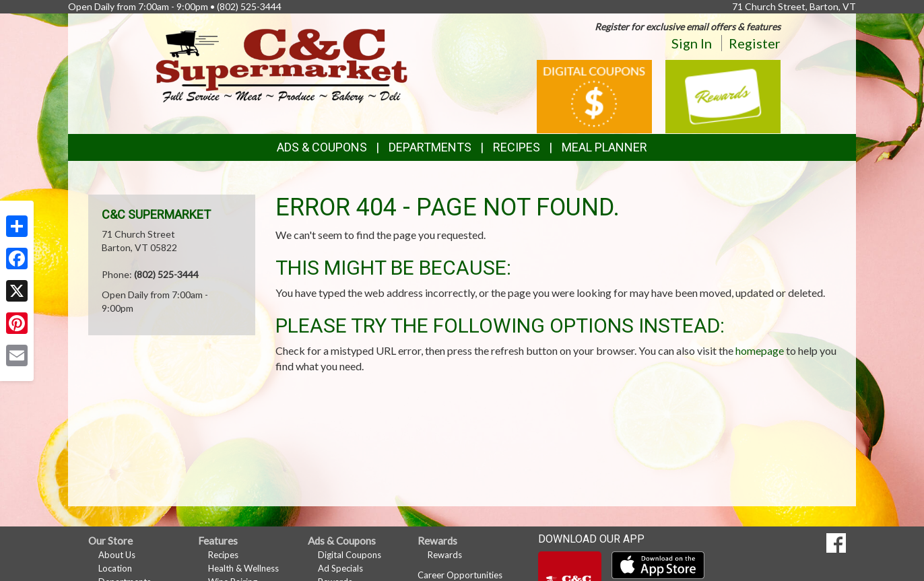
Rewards (445, 555)
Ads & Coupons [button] (322, 147)
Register (755, 43)
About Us (117, 555)
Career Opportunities (460, 575)
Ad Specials (340, 568)
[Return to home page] (282, 64)
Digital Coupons (350, 555)
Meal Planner (604, 147)
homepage (760, 350)
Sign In (692, 43)
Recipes (517, 147)
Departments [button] (430, 147)
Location (115, 568)
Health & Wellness (243, 568)
